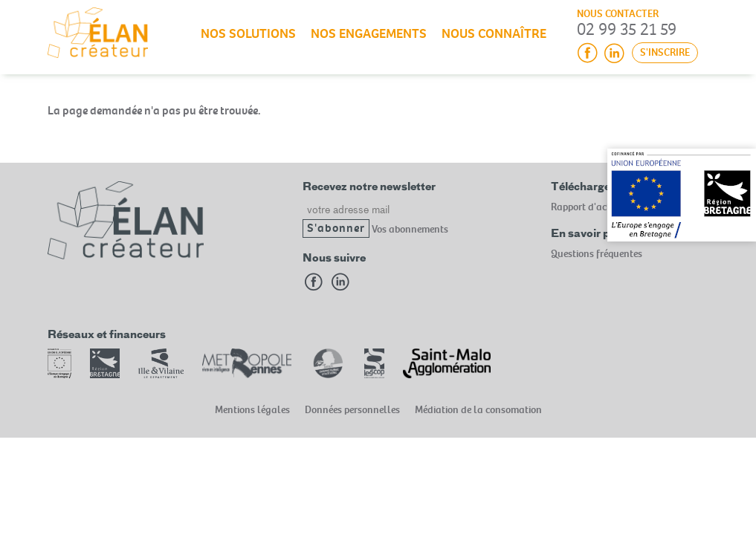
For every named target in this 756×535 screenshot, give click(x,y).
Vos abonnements (410, 228)
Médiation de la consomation (478, 410)
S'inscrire (665, 52)
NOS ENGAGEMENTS (369, 34)
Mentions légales (252, 410)
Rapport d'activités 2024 (603, 207)
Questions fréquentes (597, 254)
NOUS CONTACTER (618, 14)
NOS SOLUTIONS (248, 34)
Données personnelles (352, 410)
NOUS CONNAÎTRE (494, 34)
